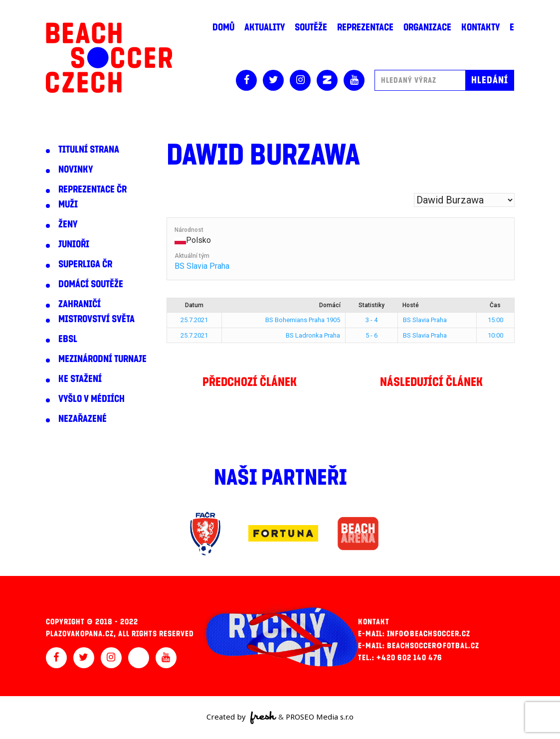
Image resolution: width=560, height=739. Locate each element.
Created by (242, 718)
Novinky (76, 170)
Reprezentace (365, 27)
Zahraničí (80, 304)
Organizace (427, 27)
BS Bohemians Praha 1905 (303, 320)
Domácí (330, 305)
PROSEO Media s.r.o (320, 717)
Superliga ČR (85, 264)
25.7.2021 (194, 320)
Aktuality (265, 27)
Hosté (411, 305)
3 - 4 (372, 320)
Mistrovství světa (96, 319)
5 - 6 (372, 335)
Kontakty (480, 27)
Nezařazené (83, 419)
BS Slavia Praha (202, 266)
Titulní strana (89, 150)
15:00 (495, 320)
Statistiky (372, 305)
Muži (68, 204)
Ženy (68, 224)
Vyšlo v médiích (92, 399)
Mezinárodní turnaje (102, 359)
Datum (194, 305)
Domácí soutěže (91, 284)
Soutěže (311, 27)
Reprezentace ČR (93, 189)
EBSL (68, 339)
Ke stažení (80, 379)
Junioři (74, 244)
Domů (223, 27)
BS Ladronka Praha (313, 335)
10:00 (495, 335)
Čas (495, 305)
